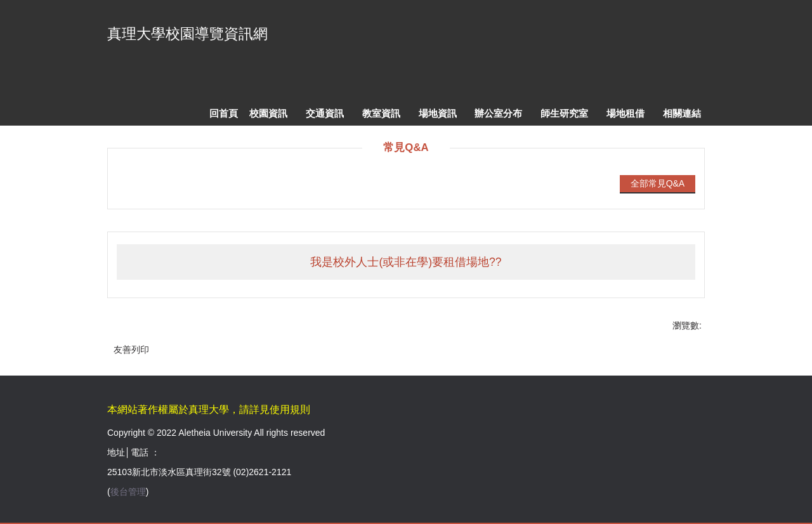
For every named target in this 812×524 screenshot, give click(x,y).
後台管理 (128, 492)
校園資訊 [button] (268, 113)
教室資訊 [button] (381, 113)
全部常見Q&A (658, 183)
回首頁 (224, 113)
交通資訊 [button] (325, 113)
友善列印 (131, 350)
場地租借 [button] (625, 113)
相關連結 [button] (682, 113)
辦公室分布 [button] (498, 113)
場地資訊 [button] (438, 113)
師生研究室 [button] (564, 113)
